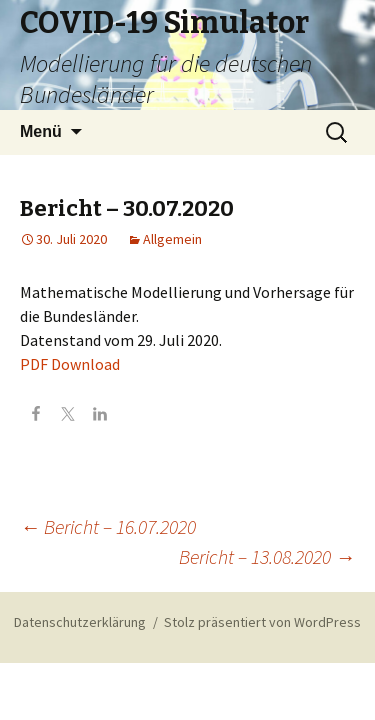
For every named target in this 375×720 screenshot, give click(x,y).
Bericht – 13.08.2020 (267, 556)
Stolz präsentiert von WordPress (262, 622)
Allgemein (172, 239)
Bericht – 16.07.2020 (108, 526)
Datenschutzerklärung (80, 622)
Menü (41, 131)
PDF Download (70, 364)
